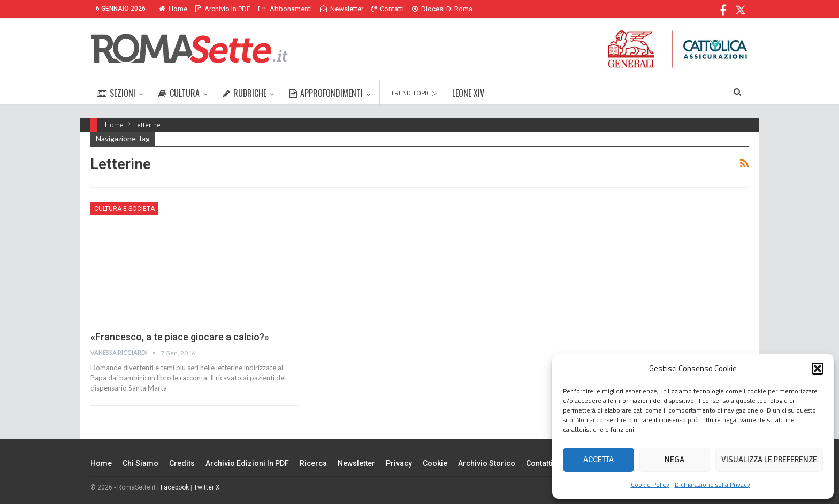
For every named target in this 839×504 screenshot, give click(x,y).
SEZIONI (116, 93)
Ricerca (313, 463)
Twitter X (207, 487)
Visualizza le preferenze (769, 460)
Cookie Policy (650, 484)
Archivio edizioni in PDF (247, 463)
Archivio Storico (487, 463)
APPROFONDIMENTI (326, 93)
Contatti (388, 9)
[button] (818, 369)
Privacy (399, 463)
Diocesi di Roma (442, 9)
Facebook (175, 487)
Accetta (598, 460)
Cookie (435, 463)
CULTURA (179, 93)
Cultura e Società (124, 209)
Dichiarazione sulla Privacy (712, 484)
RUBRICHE (245, 93)
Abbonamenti (285, 9)
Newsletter (342, 9)
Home (173, 9)
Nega (674, 460)
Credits (182, 463)
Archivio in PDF (223, 9)
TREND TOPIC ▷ (414, 93)
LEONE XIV (468, 93)
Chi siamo (140, 463)
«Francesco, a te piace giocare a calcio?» (180, 337)
